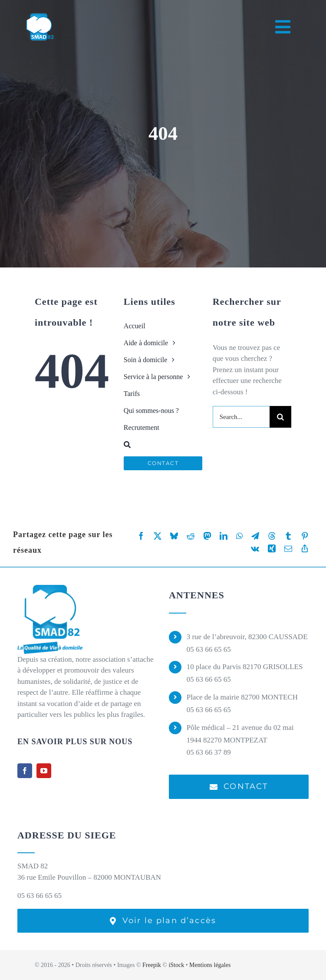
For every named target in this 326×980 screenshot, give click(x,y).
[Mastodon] (207, 536)
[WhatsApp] (239, 536)
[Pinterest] (305, 536)
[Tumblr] (288, 536)
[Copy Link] (305, 549)
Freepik (152, 965)
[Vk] (255, 549)
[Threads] (272, 536)
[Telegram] (255, 536)
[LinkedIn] (224, 536)
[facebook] (25, 771)
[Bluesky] (174, 536)
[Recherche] (163, 445)
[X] (158, 536)
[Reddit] (191, 536)
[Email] (288, 549)
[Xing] (272, 549)
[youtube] (44, 771)
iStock (176, 965)
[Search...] (241, 417)
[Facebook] (141, 536)
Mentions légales (210, 965)
